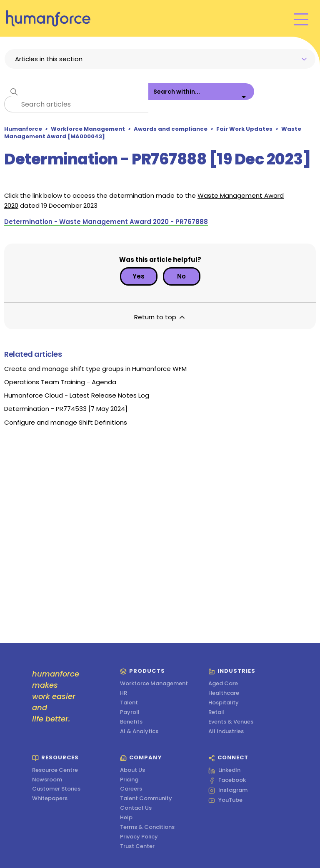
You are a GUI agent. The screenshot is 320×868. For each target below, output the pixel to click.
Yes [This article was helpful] (139, 276)
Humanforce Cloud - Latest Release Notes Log (77, 395)
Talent (129, 703)
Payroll (130, 713)
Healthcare (224, 693)
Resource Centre (55, 770)
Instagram (228, 791)
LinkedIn (224, 771)
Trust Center (137, 847)
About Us (132, 770)
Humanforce (23, 129)
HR (124, 693)
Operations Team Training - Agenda (60, 382)
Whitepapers (50, 799)
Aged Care (223, 684)
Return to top (160, 317)
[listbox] (201, 98)
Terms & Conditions (147, 827)
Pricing (129, 780)
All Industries (226, 732)
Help (126, 818)
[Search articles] (76, 104)
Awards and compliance (171, 129)
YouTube (225, 801)
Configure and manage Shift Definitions (66, 422)
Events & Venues (231, 722)
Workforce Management (88, 129)
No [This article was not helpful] (181, 276)
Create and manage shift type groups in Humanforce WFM (95, 369)
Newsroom (47, 780)
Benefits (131, 722)
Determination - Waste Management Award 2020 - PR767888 (106, 222)
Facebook (227, 781)
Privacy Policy (139, 837)
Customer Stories (56, 789)
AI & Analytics (139, 732)
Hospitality (224, 703)
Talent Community (146, 799)
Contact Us (136, 808)
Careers (131, 789)
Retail (216, 713)
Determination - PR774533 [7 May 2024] (66, 409)
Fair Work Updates (244, 129)
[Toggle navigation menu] (301, 19)
